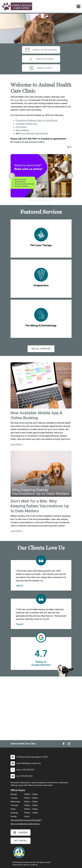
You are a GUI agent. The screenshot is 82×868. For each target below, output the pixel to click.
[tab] (31, 200)
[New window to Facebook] (64, 744)
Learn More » (17, 444)
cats (26, 100)
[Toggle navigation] (78, 6)
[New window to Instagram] (69, 744)
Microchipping (22, 130)
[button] (68, 147)
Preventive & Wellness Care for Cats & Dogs (37, 120)
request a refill (41, 68)
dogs (16, 100)
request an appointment (41, 50)
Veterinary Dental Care (26, 124)
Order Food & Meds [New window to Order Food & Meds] (41, 59)
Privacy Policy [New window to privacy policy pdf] (17, 865)
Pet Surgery (21, 127)
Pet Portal (21, 841)
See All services (41, 349)
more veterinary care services (34, 133)
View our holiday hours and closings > (25, 824)
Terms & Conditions (31, 865)
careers (21, 832)
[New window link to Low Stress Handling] (19, 852)
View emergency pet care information (26, 820)
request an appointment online (29, 142)
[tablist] (41, 200)
